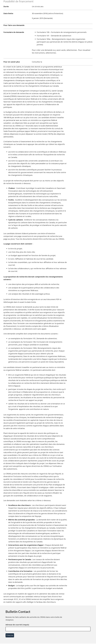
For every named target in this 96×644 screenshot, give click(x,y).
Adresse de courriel (14, 625)
